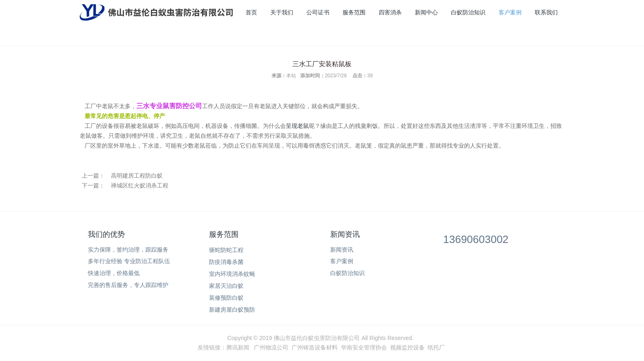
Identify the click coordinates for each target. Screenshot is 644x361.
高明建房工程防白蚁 (137, 176)
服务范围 (354, 12)
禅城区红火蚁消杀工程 (140, 185)
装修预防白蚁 (226, 298)
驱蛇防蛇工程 (226, 250)
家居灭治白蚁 (226, 286)
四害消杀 (390, 12)
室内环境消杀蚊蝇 (232, 274)
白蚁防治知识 (468, 12)
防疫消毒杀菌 (226, 262)
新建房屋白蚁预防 (232, 310)
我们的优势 (106, 234)
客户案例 (510, 12)
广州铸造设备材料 (315, 347)
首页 (251, 12)
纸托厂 (436, 347)
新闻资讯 (345, 234)
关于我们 (282, 12)
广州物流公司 (271, 347)
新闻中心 (426, 12)
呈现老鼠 (297, 126)
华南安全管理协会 (364, 347)
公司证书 (318, 12)
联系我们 (546, 12)
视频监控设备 (407, 347)
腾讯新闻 (238, 347)
